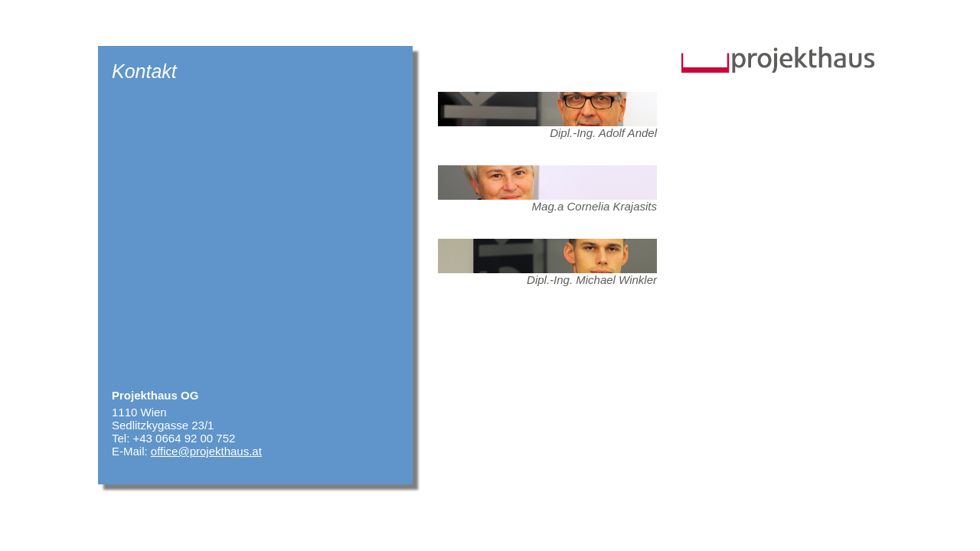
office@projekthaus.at (206, 451)
